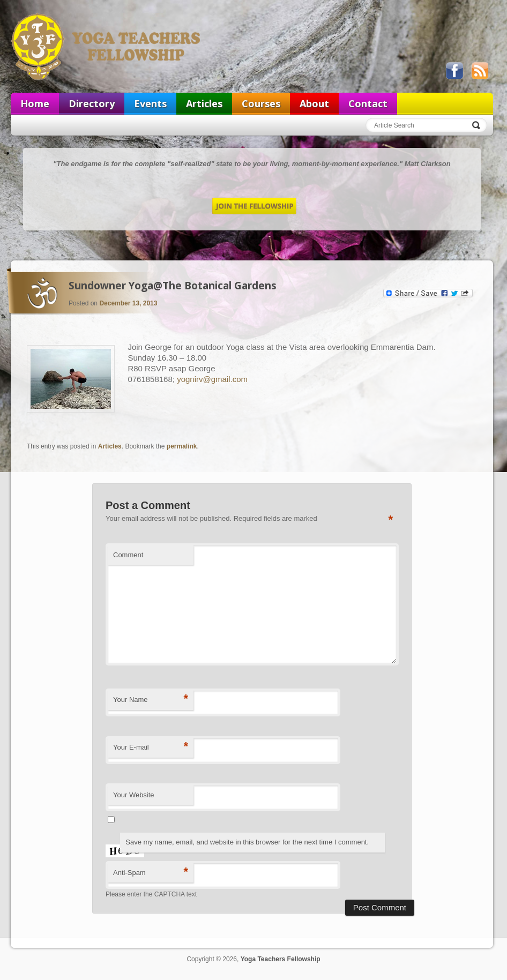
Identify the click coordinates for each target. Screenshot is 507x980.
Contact (368, 103)
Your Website (134, 795)
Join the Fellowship (254, 206)
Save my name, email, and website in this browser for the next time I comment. (247, 842)
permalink (182, 446)
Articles (204, 103)
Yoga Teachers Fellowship (107, 46)
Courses (261, 103)
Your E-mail (151, 747)
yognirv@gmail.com (212, 379)
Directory (92, 103)
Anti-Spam (151, 872)
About (314, 103)
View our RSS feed (480, 71)
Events (150, 103)
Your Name (151, 699)
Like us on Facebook (454, 71)
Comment (128, 555)
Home (35, 103)
